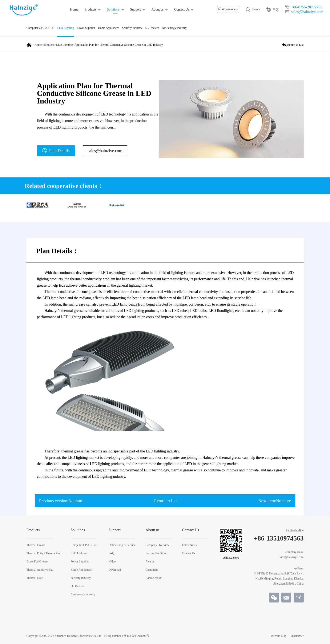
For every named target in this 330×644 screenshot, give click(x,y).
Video (112, 562)
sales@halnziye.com (105, 154)
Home (38, 45)
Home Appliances (81, 570)
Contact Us (189, 553)
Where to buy (228, 9)
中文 (273, 9)
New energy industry (83, 594)
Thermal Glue (35, 578)
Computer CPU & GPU (84, 545)
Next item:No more (275, 501)
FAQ (111, 553)
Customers (152, 570)
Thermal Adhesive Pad (40, 570)
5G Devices (77, 586)
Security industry (81, 578)
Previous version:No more (61, 501)
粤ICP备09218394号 (137, 636)
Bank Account (154, 578)
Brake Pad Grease (37, 562)
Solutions (49, 45)
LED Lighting (65, 45)
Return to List (166, 501)
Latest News (189, 545)
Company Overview (158, 545)
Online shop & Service (122, 545)
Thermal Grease (36, 545)
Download (115, 570)
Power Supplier (80, 562)
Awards (150, 562)
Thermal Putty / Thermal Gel (43, 553)
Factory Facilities (156, 553)
